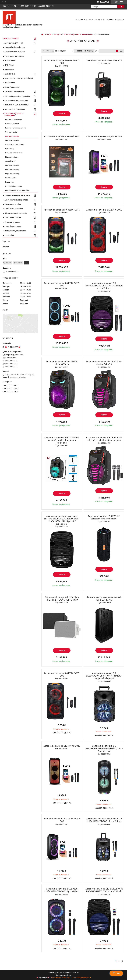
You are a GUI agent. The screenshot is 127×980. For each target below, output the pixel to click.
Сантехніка (9, 235)
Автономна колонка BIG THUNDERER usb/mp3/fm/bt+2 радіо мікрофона (104, 439)
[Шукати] (121, 7)
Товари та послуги (93, 20)
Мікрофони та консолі (14, 153)
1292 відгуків (105, 2)
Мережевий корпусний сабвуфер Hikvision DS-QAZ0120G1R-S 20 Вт (62, 599)
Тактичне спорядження (14, 92)
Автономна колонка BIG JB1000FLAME (62, 746)
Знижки (110, 20)
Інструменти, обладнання (15, 231)
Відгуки (6, 246)
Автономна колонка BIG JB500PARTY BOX (62, 284)
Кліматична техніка (13, 204)
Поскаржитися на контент (60, 978)
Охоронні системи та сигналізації (19, 78)
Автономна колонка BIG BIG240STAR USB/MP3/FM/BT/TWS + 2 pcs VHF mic (104, 820)
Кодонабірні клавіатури (15, 47)
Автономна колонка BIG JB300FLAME (104, 210)
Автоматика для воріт (14, 43)
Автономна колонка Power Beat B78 (104, 61)
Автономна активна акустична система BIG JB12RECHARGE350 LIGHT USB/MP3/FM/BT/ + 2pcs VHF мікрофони (62, 520)
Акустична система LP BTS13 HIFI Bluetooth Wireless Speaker (104, 517)
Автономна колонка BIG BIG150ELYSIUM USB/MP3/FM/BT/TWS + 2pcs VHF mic (104, 748)
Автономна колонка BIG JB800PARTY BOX (62, 62)
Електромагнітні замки (14, 56)
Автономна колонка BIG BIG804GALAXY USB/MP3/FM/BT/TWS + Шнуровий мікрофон (104, 676)
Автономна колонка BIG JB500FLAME (104, 136)
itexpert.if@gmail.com (14, 355)
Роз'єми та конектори (13, 120)
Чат (116, 973)
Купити (62, 114)
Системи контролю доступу (16, 100)
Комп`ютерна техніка (14, 209)
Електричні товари (13, 218)
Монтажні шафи (11, 132)
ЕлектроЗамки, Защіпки (15, 52)
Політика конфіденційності (81, 978)
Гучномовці (10, 149)
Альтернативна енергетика (16, 200)
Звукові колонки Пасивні (15, 145)
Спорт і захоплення (13, 226)
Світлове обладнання (13, 186)
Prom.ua (76, 973)
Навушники (9, 182)
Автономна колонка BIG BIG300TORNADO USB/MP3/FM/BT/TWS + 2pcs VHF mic (104, 286)
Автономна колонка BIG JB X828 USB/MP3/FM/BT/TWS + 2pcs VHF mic (62, 890)
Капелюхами (10, 74)
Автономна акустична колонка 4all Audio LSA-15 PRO (104, 599)
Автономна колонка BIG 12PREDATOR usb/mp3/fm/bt (104, 363)
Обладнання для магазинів (16, 213)
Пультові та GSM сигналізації (17, 105)
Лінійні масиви (11, 178)
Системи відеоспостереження (17, 96)
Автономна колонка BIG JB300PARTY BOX (62, 675)
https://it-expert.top (14, 352)
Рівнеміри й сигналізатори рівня (17, 190)
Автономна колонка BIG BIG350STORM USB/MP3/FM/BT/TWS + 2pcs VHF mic (104, 890)
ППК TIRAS (9, 65)
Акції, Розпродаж (12, 87)
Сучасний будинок (12, 222)
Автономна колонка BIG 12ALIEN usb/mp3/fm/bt (62, 363)
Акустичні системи (12, 124)
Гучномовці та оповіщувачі (15, 128)
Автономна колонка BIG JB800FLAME (62, 210)
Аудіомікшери (10, 161)
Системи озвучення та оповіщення (77, 35)
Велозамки (9, 69)
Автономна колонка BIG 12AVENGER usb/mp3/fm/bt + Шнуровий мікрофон (62, 440)
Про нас (6, 242)
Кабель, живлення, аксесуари (17, 195)
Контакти (119, 20)
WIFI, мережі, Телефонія (15, 109)
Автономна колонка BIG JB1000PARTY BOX (62, 820)
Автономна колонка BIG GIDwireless (62, 136)
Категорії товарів (11, 38)
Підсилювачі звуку (12, 157)
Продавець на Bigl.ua (63, 975)
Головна (79, 20)
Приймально (10, 61)
